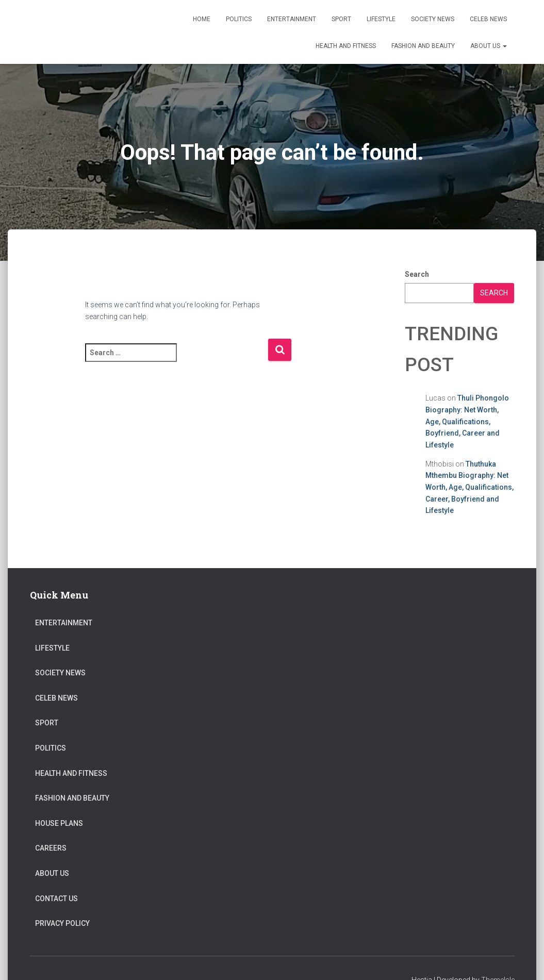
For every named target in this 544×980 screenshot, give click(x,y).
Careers (51, 848)
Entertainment (292, 19)
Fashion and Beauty (423, 46)
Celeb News (488, 19)
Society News (433, 19)
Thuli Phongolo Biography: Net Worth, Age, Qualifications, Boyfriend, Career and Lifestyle (467, 421)
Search (417, 274)
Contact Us (56, 899)
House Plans (59, 823)
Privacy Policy (62, 923)
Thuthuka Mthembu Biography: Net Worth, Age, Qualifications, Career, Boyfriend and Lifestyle (469, 487)
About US (489, 46)
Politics (239, 19)
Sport (341, 19)
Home (202, 19)
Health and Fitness (346, 46)
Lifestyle (381, 19)
